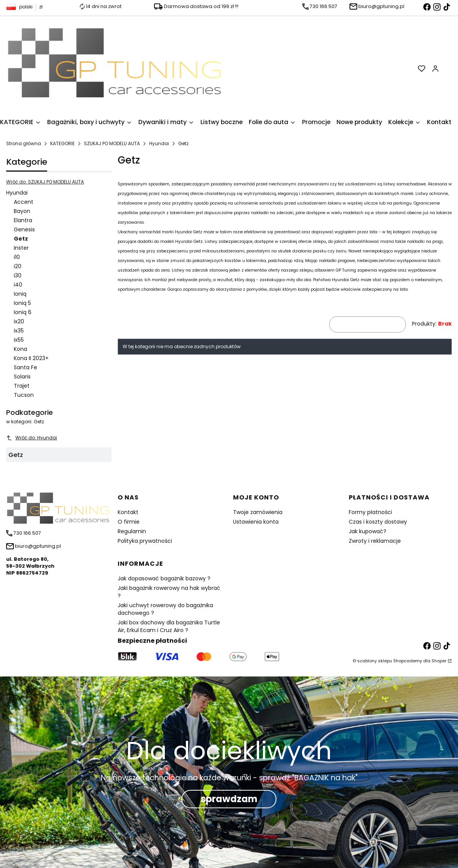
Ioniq (20, 294)
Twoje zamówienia (258, 512)
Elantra (23, 220)
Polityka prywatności (145, 541)
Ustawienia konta (256, 522)
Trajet (22, 386)
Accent (24, 202)
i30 (18, 275)
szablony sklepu (375, 661)
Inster (21, 248)
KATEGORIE (62, 143)
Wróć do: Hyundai (32, 438)
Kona (21, 349)
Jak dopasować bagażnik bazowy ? (164, 578)
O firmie (129, 522)
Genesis (24, 229)
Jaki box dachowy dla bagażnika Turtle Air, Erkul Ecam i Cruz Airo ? (169, 626)
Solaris (22, 377)
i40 (18, 285)
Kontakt (128, 512)
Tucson (24, 395)
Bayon (22, 211)
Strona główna (24, 143)
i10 (17, 257)
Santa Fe (25, 367)
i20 (18, 266)
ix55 (19, 340)
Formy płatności (370, 512)
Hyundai (159, 143)
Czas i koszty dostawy (378, 522)
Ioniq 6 (23, 312)
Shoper (439, 661)
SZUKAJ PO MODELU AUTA (112, 143)
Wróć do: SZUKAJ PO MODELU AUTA (45, 182)
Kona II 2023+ (31, 358)
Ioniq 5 (22, 303)
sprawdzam (229, 799)
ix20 (19, 321)
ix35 (19, 331)
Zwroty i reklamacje (375, 541)
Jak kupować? (368, 531)
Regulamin (132, 531)
